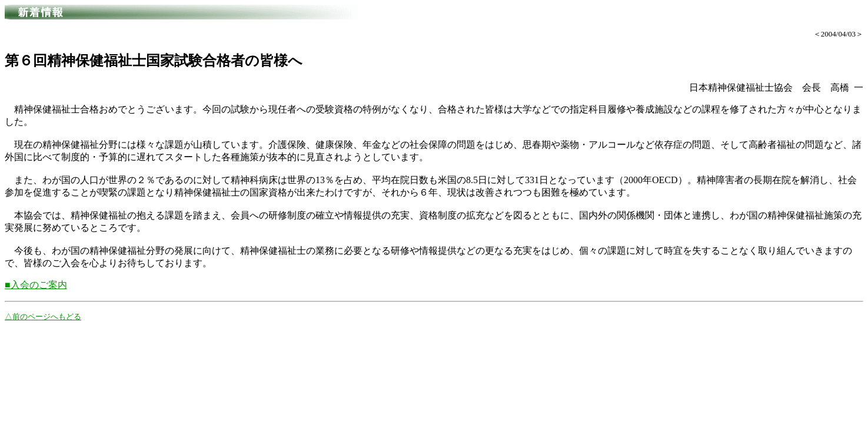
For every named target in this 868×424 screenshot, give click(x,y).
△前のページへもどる (43, 317)
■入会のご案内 (36, 285)
